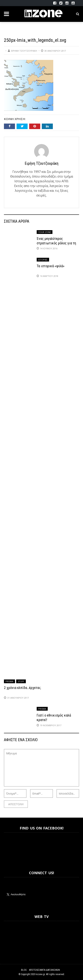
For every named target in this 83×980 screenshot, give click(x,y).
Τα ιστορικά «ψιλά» (51, 266)
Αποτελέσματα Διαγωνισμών (45, 970)
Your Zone (45, 232)
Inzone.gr (13, 848)
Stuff (21, 681)
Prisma (9, 681)
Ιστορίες (43, 260)
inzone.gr (40, 974)
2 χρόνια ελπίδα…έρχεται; (22, 688)
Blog (24, 970)
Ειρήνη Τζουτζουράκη (24, 51)
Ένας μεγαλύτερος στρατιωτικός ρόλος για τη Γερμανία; (56, 243)
